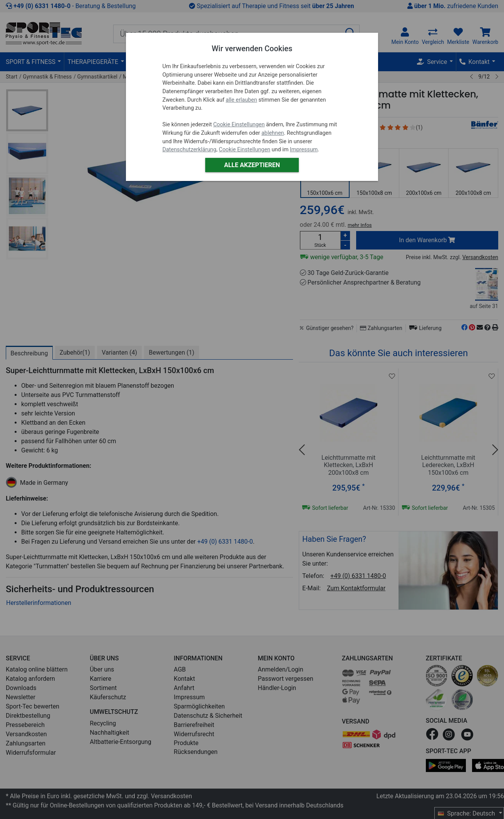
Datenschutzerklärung (189, 150)
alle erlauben (241, 100)
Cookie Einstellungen (239, 125)
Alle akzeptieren (252, 165)
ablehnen (273, 133)
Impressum (304, 150)
